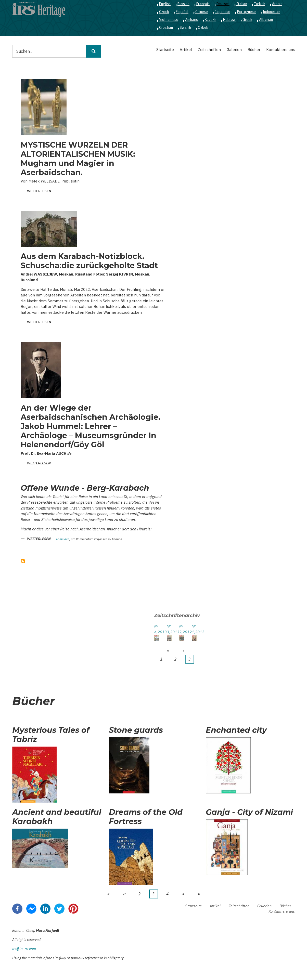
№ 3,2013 (169, 629)
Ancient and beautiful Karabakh (57, 817)
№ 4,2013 (157, 629)
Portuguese (246, 12)
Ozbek (203, 28)
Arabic (277, 4)
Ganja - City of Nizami (249, 812)
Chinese (202, 12)
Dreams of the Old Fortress (146, 817)
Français (203, 4)
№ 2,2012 (182, 629)
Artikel (186, 50)
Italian (242, 4)
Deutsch (223, 4)
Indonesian (271, 12)
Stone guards (136, 730)
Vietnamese (169, 20)
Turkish (260, 4)
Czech (164, 12)
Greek (247, 20)
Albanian (266, 20)
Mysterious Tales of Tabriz (51, 735)
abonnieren (23, 561)
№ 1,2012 (194, 629)
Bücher (254, 50)
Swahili (185, 28)
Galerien (234, 50)
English (165, 4)
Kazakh (210, 20)
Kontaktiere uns (280, 50)
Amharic (191, 20)
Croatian (166, 28)
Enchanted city (236, 730)
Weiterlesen (39, 191)
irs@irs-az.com (24, 949)
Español (182, 12)
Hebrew (229, 20)
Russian (183, 4)
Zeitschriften (209, 50)
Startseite (165, 50)
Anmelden (63, 539)
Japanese (222, 12)
